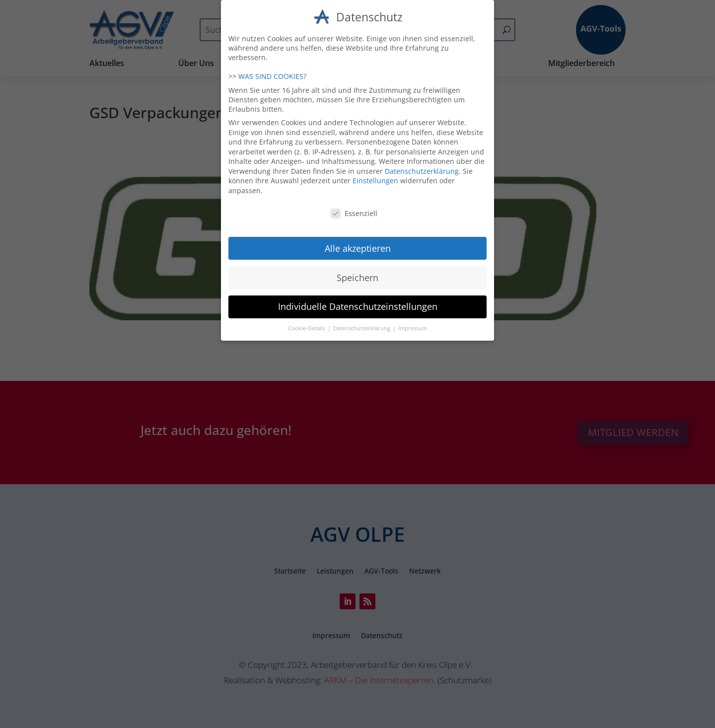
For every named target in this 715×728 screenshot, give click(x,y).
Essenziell (354, 209)
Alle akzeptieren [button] (358, 243)
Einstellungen (375, 176)
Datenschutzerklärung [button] (362, 324)
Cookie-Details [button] (307, 324)
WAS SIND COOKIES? (272, 72)
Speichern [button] (357, 273)
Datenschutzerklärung (422, 167)
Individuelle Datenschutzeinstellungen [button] (358, 302)
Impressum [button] (413, 324)
